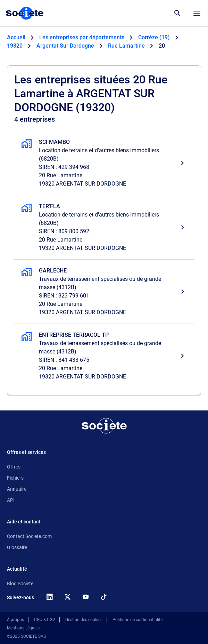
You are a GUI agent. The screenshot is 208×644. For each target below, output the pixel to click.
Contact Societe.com (29, 536)
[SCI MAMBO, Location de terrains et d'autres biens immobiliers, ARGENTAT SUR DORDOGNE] (104, 163)
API (11, 500)
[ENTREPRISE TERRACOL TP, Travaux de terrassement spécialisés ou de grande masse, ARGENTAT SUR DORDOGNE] (104, 356)
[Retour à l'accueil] (104, 426)
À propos (15, 620)
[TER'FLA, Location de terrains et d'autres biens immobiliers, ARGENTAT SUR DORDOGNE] (104, 227)
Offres (14, 467)
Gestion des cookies (84, 620)
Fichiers (15, 478)
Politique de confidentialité (138, 620)
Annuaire (17, 489)
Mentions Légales (23, 628)
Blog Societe (20, 584)
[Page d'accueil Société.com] (25, 13)
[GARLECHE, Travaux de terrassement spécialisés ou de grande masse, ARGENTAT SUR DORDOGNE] (104, 292)
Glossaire (17, 547)
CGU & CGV (45, 620)
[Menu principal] (197, 13)
